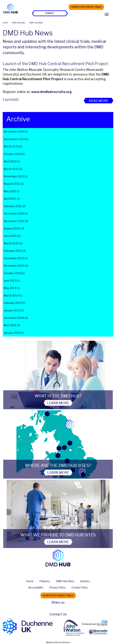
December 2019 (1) (16, 258)
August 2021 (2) (14, 184)
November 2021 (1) (16, 176)
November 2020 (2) (16, 221)
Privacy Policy (57, 587)
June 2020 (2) (12, 236)
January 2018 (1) (14, 333)
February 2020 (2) (15, 251)
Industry (85, 581)
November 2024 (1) (16, 132)
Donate (50, 13)
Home (30, 581)
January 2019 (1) (14, 310)
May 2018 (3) (12, 325)
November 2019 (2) (16, 266)
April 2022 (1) (12, 161)
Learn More (58, 403)
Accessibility (36, 587)
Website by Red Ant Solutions (58, 642)
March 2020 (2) (13, 243)
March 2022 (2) (13, 169)
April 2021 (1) (12, 199)
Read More (99, 101)
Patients (45, 581)
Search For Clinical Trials (86, 7)
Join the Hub (50, 7)
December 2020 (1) (16, 214)
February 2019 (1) (14, 303)
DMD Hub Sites (65, 581)
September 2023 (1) (16, 139)
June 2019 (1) (12, 281)
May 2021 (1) (12, 191)
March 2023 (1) (13, 147)
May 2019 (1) (12, 288)
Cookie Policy (80, 587)
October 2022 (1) (14, 154)
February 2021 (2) (14, 206)
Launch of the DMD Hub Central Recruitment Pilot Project (55, 64)
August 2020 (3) (14, 229)
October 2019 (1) (14, 273)
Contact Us (58, 614)
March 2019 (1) (13, 296)
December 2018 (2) (16, 318)
